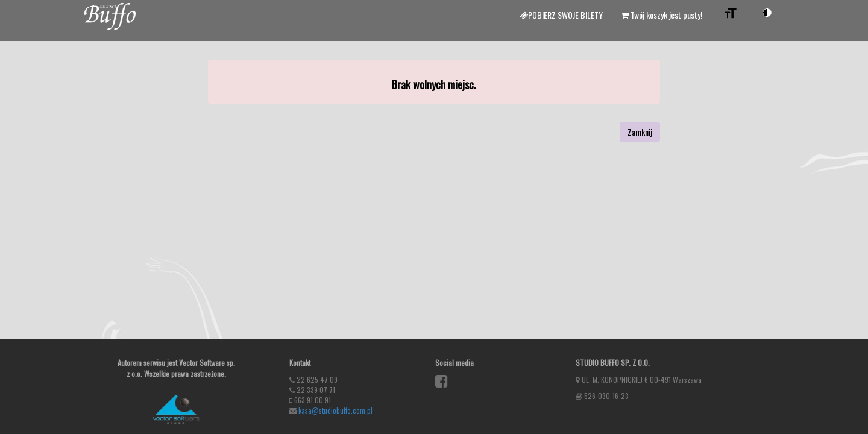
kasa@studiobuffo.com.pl (335, 410)
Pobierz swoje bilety (561, 15)
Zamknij (640, 132)
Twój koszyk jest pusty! (662, 15)
